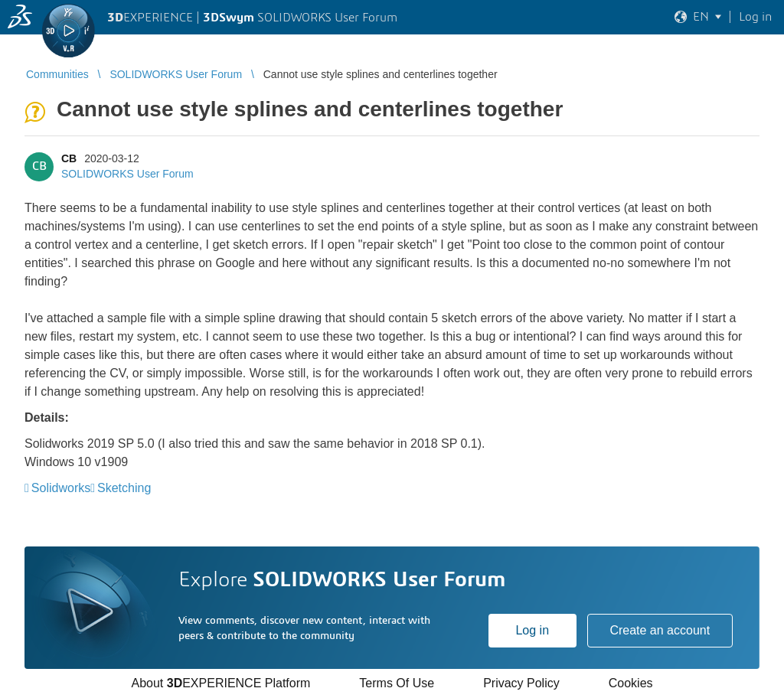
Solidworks (61, 488)
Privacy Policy (521, 683)
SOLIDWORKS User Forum (127, 174)
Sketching (124, 488)
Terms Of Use (397, 683)
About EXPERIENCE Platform (220, 683)
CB (69, 158)
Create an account (660, 630)
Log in (532, 630)
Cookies (631, 683)
